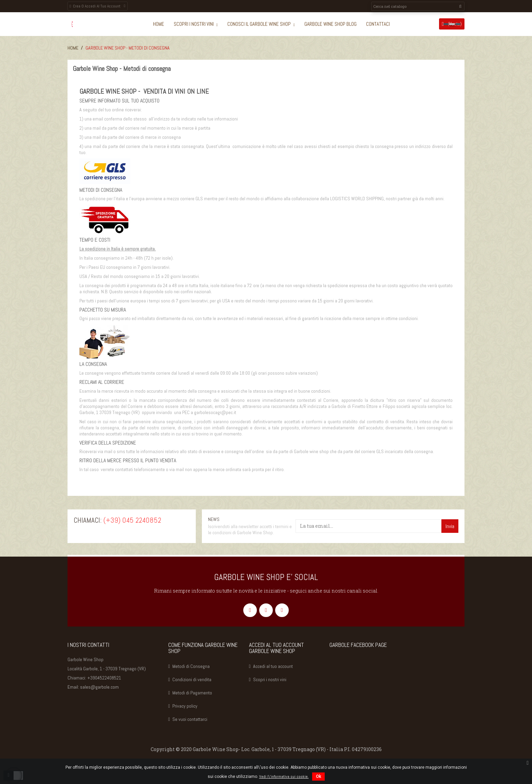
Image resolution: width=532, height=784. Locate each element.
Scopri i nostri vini (270, 679)
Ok (318, 777)
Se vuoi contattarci (190, 719)
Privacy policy (185, 706)
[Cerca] (418, 6)
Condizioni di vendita (192, 679)
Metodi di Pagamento (192, 693)
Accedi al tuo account (273, 666)
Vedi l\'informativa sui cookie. (284, 777)
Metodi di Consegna (191, 666)
